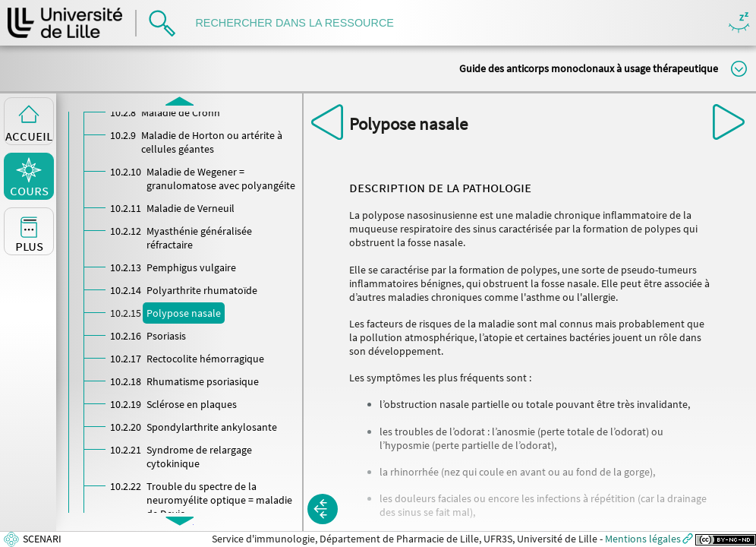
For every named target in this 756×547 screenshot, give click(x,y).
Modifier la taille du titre (739, 69)
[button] (323, 509)
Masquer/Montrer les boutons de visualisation (739, 23)
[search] (302, 23)
